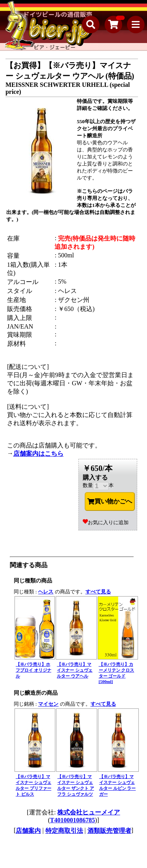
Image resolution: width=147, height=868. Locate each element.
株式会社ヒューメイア (89, 812)
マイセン (48, 704)
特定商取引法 (64, 831)
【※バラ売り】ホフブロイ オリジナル (34, 670)
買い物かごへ (110, 501)
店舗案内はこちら (38, 454)
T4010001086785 (73, 820)
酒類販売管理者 (109, 831)
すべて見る (98, 592)
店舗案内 (28, 831)
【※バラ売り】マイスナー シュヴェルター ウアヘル (75, 670)
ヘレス (46, 592)
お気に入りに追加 (106, 522)
